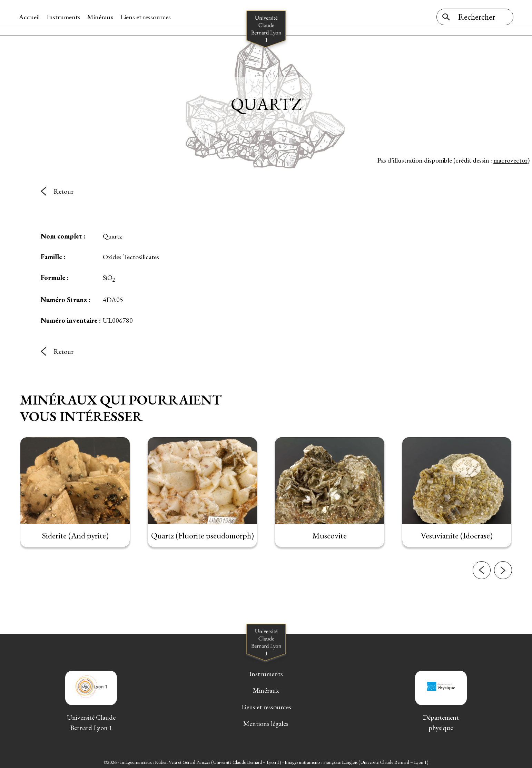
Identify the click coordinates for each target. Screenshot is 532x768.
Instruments (65, 17)
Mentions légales (266, 722)
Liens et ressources (147, 17)
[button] (482, 602)
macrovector (510, 158)
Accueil (31, 17)
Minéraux (102, 17)
